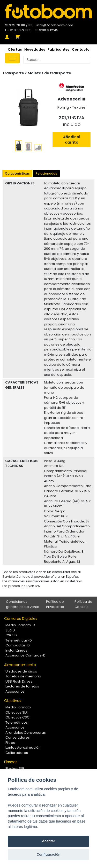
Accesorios (15, 691)
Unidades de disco (21, 671)
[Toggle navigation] (12, 58)
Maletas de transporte (49, 73)
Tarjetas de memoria (23, 676)
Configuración (48, 854)
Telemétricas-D (19, 640)
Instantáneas (16, 650)
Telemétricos (17, 722)
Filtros (10, 743)
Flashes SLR (15, 768)
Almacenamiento (20, 665)
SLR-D (10, 630)
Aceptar (48, 841)
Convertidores (18, 737)
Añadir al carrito (72, 140)
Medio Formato (18, 707)
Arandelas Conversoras (26, 733)
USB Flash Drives (19, 681)
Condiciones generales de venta (23, 604)
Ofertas (15, 49)
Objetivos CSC (17, 717)
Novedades (35, 49)
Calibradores (17, 753)
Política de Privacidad (55, 604)
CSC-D (11, 635)
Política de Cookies (83, 604)
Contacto (81, 49)
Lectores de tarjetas (22, 686)
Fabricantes (58, 49)
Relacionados (46, 173)
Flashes (11, 762)
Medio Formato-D (20, 625)
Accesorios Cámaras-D (25, 655)
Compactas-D (18, 645)
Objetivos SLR (17, 712)
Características (17, 173)
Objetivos (13, 701)
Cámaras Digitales (21, 619)
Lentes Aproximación (23, 748)
